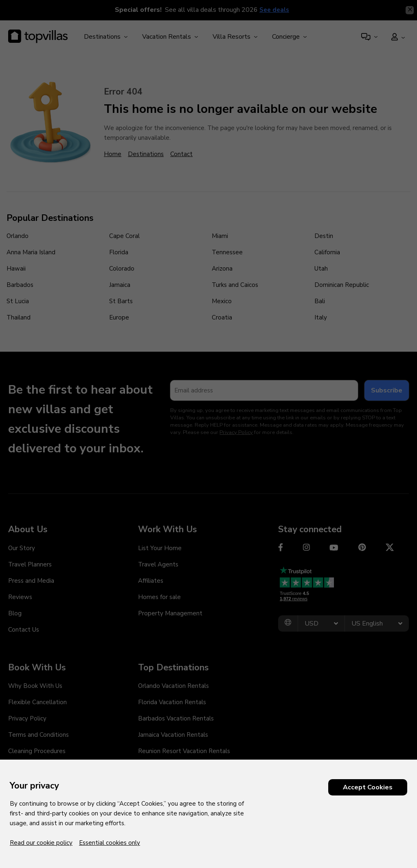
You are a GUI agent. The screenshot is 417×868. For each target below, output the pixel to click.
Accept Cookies (368, 787)
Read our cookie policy (41, 843)
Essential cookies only (110, 843)
